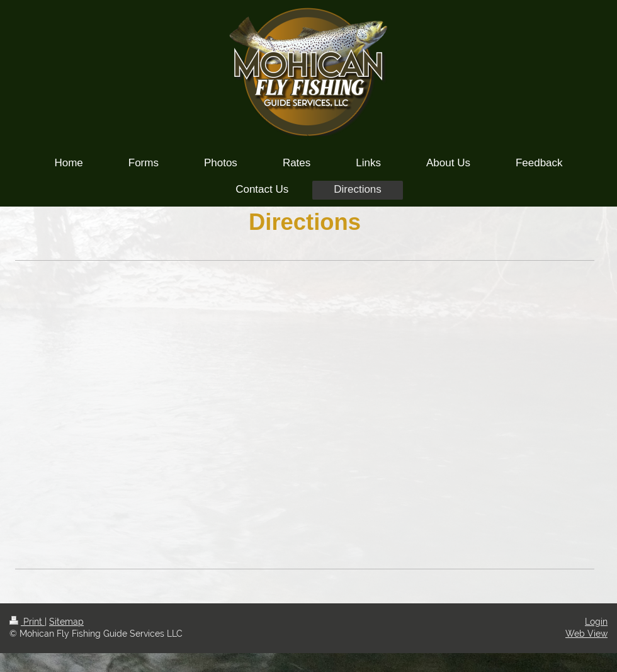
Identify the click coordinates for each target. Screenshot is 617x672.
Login (596, 622)
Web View (586, 634)
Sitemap (66, 622)
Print (27, 622)
